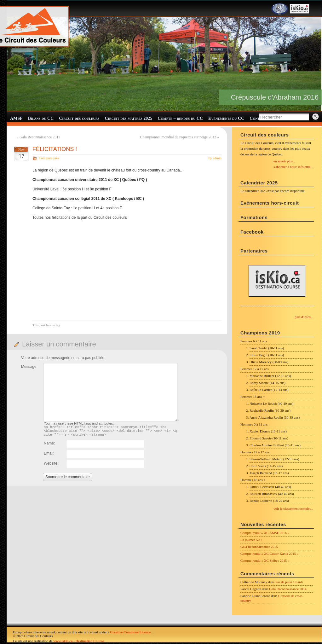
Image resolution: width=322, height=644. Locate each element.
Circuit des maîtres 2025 (129, 118)
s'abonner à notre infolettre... (293, 167)
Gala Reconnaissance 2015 (259, 547)
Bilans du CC (41, 118)
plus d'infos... (304, 317)
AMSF (16, 118)
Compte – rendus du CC (180, 118)
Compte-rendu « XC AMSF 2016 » (265, 533)
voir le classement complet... (293, 508)
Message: (29, 367)
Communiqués (49, 158)
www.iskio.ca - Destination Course (78, 641)
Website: (51, 466)
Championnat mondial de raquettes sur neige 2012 (178, 137)
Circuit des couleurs (79, 118)
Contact (258, 118)
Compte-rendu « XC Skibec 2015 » (265, 560)
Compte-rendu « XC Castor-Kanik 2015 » (270, 554)
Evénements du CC (226, 118)
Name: (49, 446)
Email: (49, 456)
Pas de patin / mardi (289, 582)
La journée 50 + (251, 540)
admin (217, 158)
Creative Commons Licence (130, 632)
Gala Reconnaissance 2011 (40, 137)
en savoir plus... (284, 161)
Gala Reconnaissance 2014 (288, 589)
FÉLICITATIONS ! (55, 149)
